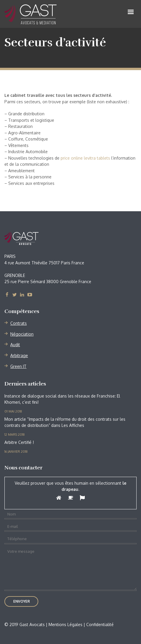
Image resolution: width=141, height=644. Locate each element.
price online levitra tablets (85, 158)
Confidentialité (100, 624)
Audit (15, 345)
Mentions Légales (65, 624)
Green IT (18, 366)
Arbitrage (19, 355)
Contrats (19, 323)
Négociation (22, 334)
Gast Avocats (38, 239)
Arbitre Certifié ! (19, 442)
